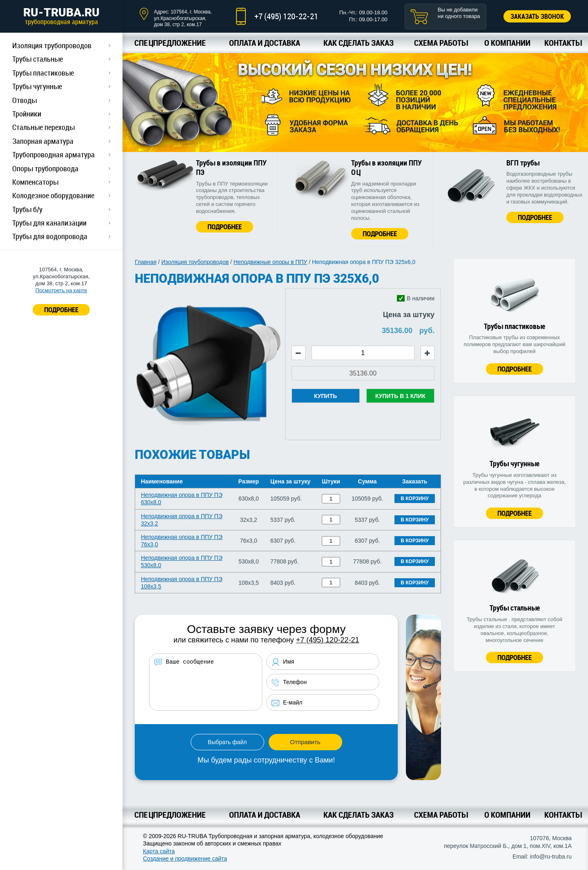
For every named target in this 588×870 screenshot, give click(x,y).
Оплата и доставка (265, 43)
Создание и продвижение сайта (185, 859)
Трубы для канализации (49, 223)
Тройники (27, 114)
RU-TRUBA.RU (61, 16)
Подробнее (225, 227)
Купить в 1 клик (400, 396)
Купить (325, 396)
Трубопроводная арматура (53, 154)
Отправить (305, 742)
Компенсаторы (35, 182)
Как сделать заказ (359, 43)
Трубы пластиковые (43, 73)
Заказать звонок (537, 16)
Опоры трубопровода (45, 168)
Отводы (24, 100)
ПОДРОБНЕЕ (61, 310)
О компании (507, 43)
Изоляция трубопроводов (52, 45)
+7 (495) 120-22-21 (286, 16)
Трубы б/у (27, 209)
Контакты (563, 43)
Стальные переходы (43, 127)
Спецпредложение (170, 43)
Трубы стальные (38, 59)
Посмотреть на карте (61, 290)
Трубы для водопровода (50, 236)
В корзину (415, 499)
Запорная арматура (43, 141)
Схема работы (441, 43)
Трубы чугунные (37, 86)
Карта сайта (159, 851)
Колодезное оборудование (53, 195)
